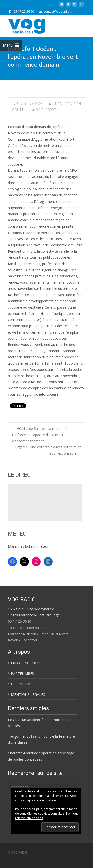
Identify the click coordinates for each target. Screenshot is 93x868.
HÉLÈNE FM (21, 684)
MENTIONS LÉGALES (28, 694)
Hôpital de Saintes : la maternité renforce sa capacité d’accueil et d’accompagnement (40, 435)
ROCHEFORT (46, 110)
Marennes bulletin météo (28, 546)
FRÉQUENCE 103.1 (26, 663)
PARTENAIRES (22, 673)
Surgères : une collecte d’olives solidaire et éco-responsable (47, 450)
